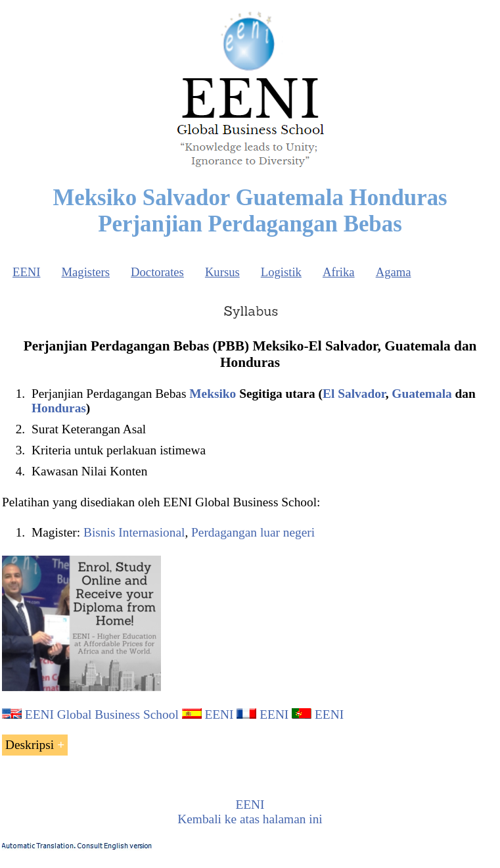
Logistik (281, 272)
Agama (394, 272)
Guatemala (421, 394)
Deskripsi (30, 745)
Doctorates (157, 272)
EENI (26, 272)
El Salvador (354, 394)
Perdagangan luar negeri (253, 532)
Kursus (222, 272)
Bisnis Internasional (134, 532)
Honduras (59, 408)
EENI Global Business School (102, 714)
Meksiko (213, 394)
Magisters (85, 272)
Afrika (339, 272)
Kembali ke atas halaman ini (250, 819)
